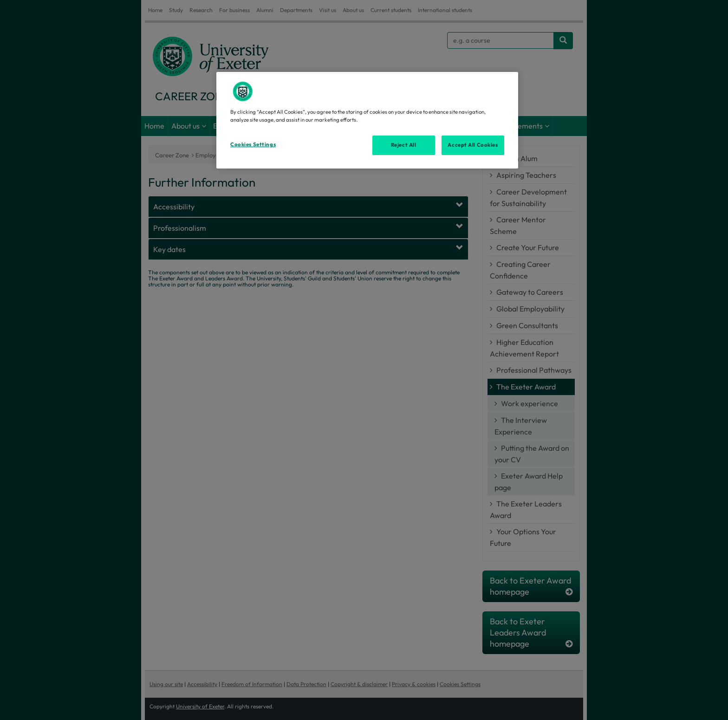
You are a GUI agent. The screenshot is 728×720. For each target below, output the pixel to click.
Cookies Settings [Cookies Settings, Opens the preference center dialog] (253, 144)
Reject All (404, 145)
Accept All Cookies (473, 145)
